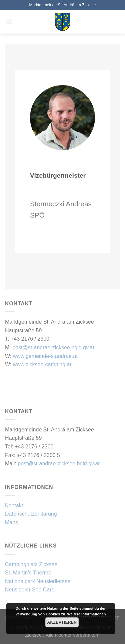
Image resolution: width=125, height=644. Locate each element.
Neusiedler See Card (30, 590)
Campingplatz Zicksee (31, 564)
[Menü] (9, 22)
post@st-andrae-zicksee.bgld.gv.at (53, 347)
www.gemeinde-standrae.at (45, 356)
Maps (11, 522)
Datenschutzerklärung (31, 514)
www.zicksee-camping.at (42, 364)
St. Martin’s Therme (28, 573)
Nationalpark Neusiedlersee (38, 581)
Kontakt (14, 505)
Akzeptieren (62, 622)
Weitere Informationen (87, 614)
